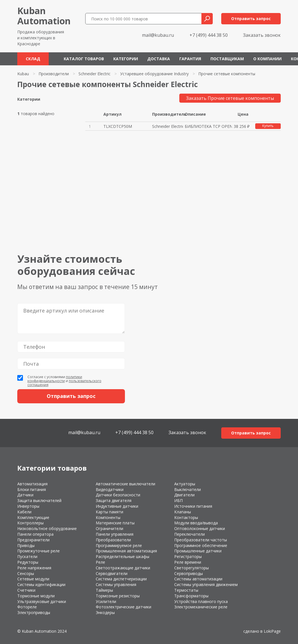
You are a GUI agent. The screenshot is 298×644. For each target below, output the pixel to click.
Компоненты (108, 517)
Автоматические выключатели (125, 484)
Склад (33, 59)
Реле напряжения (34, 568)
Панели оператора (35, 534)
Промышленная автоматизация (126, 551)
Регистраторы (188, 556)
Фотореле (27, 607)
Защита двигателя (114, 500)
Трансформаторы (191, 596)
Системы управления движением (206, 584)
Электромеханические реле (201, 607)
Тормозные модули (36, 596)
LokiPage (272, 631)
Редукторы (28, 562)
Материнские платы (115, 523)
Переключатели (190, 534)
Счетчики (26, 590)
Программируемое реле (119, 545)
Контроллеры (30, 523)
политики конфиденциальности (55, 379)
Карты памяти (109, 512)
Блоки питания (32, 489)
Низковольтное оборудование (47, 528)
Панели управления (115, 534)
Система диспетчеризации (121, 579)
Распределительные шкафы (123, 556)
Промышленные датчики (198, 551)
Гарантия (190, 59)
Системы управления (116, 584)
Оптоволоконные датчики (200, 528)
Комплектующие (33, 517)
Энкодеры (105, 612)
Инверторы (28, 506)
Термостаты (186, 590)
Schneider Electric (94, 74)
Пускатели (27, 556)
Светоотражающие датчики (123, 568)
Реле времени (188, 562)
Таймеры (104, 590)
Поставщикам (227, 59)
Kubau (23, 74)
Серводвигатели (112, 573)
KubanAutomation (44, 16)
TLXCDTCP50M (118, 126)
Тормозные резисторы (118, 596)
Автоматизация (32, 484)
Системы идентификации (41, 584)
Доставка (159, 59)
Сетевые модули (33, 579)
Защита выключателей (39, 500)
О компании (267, 59)
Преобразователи (113, 540)
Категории (126, 59)
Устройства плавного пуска (201, 601)
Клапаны (183, 512)
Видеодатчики (110, 489)
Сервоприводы (189, 573)
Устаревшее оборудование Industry (154, 74)
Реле (100, 562)
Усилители (106, 601)
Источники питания (193, 506)
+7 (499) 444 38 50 (209, 35)
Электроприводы (34, 612)
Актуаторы (185, 484)
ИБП (178, 500)
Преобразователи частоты (201, 540)
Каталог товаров (84, 59)
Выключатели (188, 489)
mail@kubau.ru (158, 35)
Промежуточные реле (39, 551)
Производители (54, 74)
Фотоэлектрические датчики (124, 607)
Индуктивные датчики (117, 506)
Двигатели (184, 495)
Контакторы (186, 517)
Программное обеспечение (201, 545)
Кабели (24, 512)
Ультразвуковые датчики (42, 601)
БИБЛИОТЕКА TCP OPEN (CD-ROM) (208, 126)
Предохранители (33, 540)
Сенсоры (26, 573)
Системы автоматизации (198, 579)
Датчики (25, 495)
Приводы (26, 545)
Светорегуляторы (191, 568)
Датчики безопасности (118, 495)
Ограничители (109, 528)
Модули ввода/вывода (196, 523)
